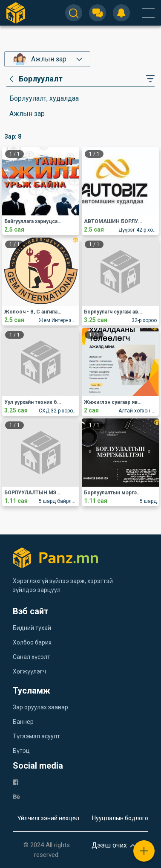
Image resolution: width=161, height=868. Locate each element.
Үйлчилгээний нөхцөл (48, 818)
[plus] (144, 851)
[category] (34, 79)
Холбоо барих (32, 642)
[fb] (16, 782)
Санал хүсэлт (32, 657)
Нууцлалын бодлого (120, 818)
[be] (16, 796)
